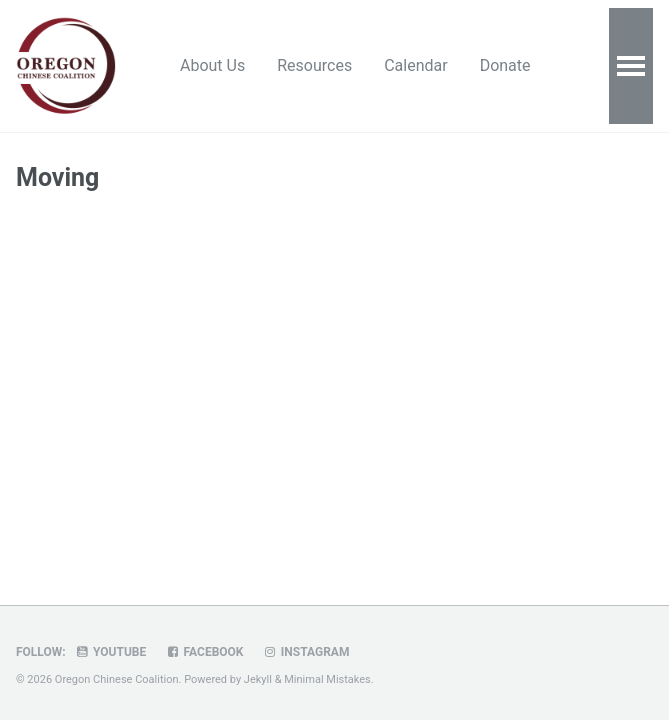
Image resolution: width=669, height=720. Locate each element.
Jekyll (258, 679)
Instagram (305, 652)
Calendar (415, 65)
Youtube (111, 652)
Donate (505, 65)
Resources (314, 65)
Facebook (204, 652)
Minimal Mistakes (327, 679)
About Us (212, 65)
